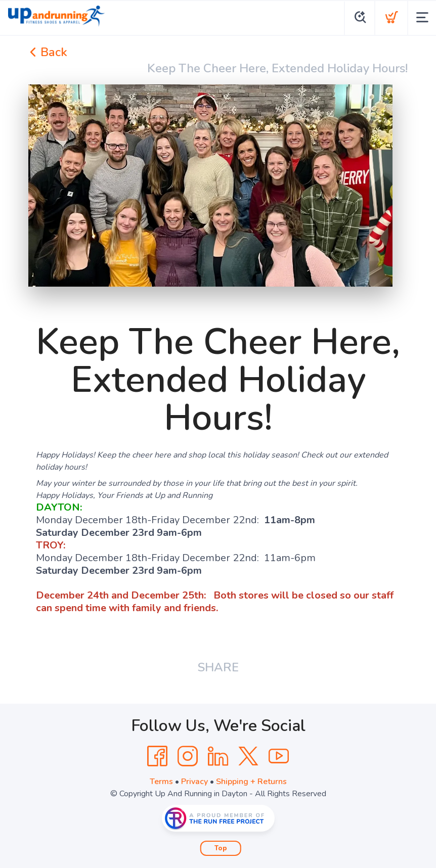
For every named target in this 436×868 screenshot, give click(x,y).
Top (221, 848)
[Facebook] (157, 756)
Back (48, 52)
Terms (161, 782)
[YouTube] (279, 756)
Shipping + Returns (251, 782)
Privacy (194, 782)
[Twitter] (248, 756)
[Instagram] (188, 756)
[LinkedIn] (218, 756)
